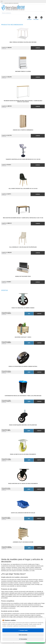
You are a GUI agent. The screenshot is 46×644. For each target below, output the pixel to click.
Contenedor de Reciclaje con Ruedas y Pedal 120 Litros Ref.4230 (23, 396)
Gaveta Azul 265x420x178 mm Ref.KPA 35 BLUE (23, 513)
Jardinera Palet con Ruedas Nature (23, 542)
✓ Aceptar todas (23, 630)
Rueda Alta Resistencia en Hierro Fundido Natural (23, 366)
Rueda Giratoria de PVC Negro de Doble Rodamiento (23, 484)
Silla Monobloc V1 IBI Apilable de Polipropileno (23, 247)
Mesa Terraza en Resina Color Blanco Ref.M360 (23, 42)
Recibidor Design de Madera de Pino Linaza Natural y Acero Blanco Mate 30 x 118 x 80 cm (23, 101)
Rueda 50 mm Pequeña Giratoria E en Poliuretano (23, 425)
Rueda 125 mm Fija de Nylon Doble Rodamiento (23, 454)
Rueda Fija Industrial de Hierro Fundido (23, 308)
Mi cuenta (36, 18)
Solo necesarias (23, 635)
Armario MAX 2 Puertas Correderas (23, 130)
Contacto (29, 18)
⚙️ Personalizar (23, 639)
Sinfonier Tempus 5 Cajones (23, 71)
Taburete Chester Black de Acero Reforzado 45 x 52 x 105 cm (23, 159)
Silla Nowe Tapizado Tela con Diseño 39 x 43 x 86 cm (23, 189)
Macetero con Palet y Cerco (23, 337)
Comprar (38, 48)
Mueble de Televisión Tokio (23, 276)
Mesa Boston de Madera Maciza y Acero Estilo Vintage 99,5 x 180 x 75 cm (23, 218)
